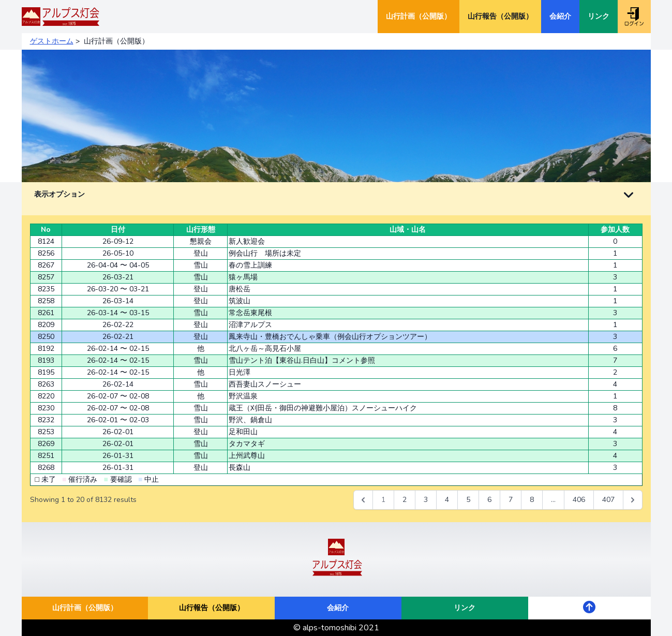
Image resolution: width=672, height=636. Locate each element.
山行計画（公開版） (419, 16)
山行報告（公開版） (500, 16)
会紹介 (560, 16)
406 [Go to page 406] (579, 500)
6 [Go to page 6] (489, 500)
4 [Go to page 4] (447, 500)
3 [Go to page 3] (426, 500)
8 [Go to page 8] (532, 500)
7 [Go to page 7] (511, 500)
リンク (599, 16)
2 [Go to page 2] (405, 500)
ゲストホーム (52, 41)
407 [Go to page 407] (608, 500)
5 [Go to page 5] (468, 500)
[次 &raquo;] (633, 500)
